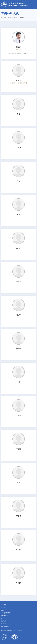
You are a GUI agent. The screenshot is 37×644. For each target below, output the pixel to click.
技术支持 (20, 631)
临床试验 (4, 624)
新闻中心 (4, 610)
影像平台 (4, 618)
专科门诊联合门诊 (6, 613)
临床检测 (4, 621)
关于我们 (4, 605)
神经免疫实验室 (12, 18)
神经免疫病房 (5, 616)
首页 (5, 18)
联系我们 (4, 608)
